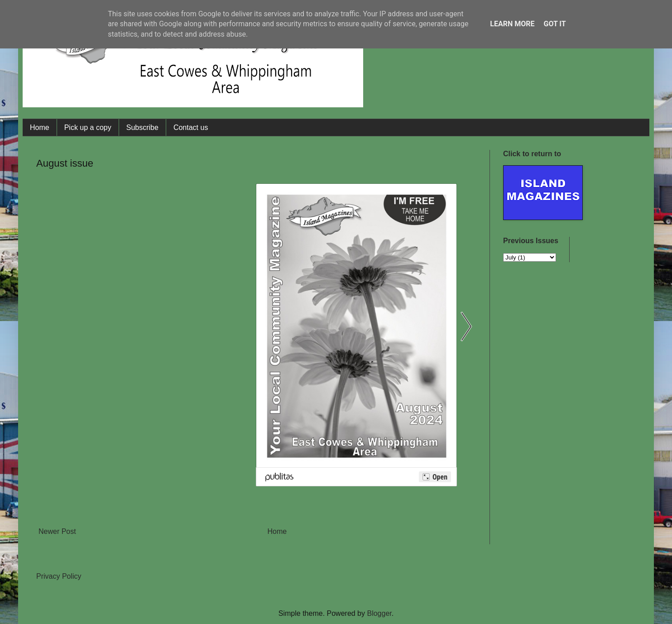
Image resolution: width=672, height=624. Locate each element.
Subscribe (142, 127)
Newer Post (57, 531)
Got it (554, 24)
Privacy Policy (59, 576)
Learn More (512, 24)
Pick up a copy (88, 127)
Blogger (379, 613)
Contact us (191, 127)
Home (40, 127)
